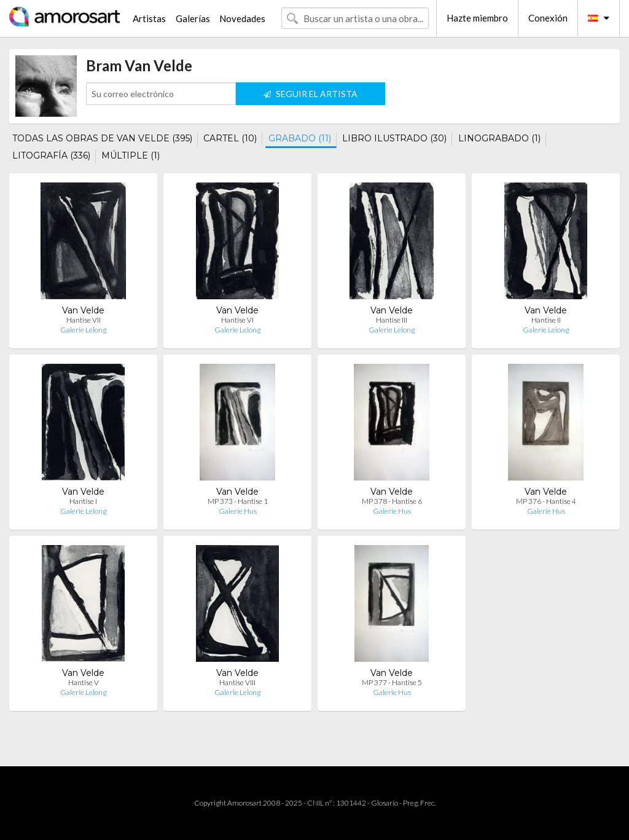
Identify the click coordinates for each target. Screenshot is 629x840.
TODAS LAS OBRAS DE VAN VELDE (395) (102, 138)
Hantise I (83, 501)
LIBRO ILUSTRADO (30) (394, 138)
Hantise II (546, 320)
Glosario (385, 803)
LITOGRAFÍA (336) (51, 155)
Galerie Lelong (83, 330)
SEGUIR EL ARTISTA (311, 94)
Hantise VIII (237, 682)
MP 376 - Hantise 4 (546, 501)
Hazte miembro (477, 18)
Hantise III (392, 320)
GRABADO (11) (300, 138)
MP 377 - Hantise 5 (392, 682)
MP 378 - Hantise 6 (392, 501)
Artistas (149, 18)
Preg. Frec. (419, 803)
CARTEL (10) (230, 138)
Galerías (193, 18)
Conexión (548, 18)
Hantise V (84, 682)
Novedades (242, 18)
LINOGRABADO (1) (499, 138)
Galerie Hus (238, 511)
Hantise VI (237, 320)
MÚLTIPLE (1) (131, 155)
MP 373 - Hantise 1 (238, 501)
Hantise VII (84, 320)
